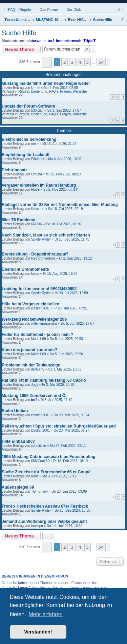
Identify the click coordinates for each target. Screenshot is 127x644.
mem (35, 144)
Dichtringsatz (15, 170)
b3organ (37, 110)
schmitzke (39, 446)
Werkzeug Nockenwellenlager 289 (34, 319)
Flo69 (35, 190)
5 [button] (88, 62)
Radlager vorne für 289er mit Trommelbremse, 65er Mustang (60, 205)
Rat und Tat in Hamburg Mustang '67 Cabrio (44, 380)
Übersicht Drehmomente (25, 269)
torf (51, 41)
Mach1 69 (39, 339)
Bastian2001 (41, 308)
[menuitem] (11, 10)
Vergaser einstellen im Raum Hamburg (39, 185)
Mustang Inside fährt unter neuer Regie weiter (46, 83)
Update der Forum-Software (28, 106)
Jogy (35, 385)
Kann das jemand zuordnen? (29, 350)
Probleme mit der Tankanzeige (31, 365)
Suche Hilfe (19, 33)
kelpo (35, 274)
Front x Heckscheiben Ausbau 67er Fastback (45, 506)
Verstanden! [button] (38, 632)
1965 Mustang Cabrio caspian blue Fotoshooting (49, 457)
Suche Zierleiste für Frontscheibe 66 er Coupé (46, 472)
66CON (37, 224)
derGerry (38, 369)
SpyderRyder (41, 239)
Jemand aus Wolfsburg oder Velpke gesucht (44, 522)
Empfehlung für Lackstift (26, 155)
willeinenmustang (44, 324)
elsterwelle (36, 41)
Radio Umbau (15, 411)
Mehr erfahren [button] (46, 614)
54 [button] (101, 62)
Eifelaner (38, 159)
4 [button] (80, 62)
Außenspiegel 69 (18, 487)
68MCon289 (40, 461)
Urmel (36, 88)
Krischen (38, 209)
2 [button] (65, 62)
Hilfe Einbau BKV (18, 441)
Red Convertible (43, 258)
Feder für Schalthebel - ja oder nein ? (37, 335)
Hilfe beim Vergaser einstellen (30, 304)
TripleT (90, 41)
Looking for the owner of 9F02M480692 (39, 289)
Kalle (35, 476)
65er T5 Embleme (18, 220)
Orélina (37, 174)
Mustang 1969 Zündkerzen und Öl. (35, 396)
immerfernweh (69, 41)
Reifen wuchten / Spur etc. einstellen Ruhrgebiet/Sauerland (59, 426)
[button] (47, 62)
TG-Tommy (39, 491)
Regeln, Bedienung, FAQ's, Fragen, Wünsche (52, 91)
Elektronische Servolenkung (29, 139)
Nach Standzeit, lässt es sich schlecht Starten (46, 235)
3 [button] (72, 62)
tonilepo (37, 526)
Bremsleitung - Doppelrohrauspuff (35, 254)
